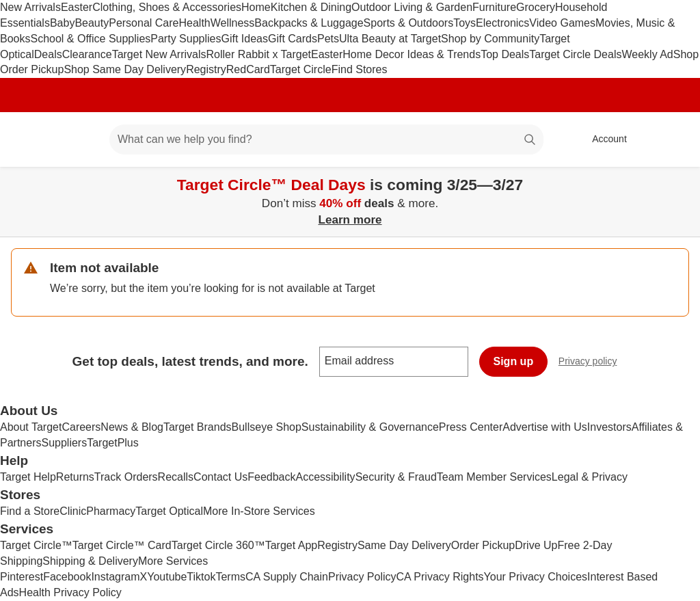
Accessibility (325, 477)
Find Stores (360, 69)
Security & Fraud (396, 477)
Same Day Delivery (404, 545)
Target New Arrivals (159, 54)
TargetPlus (113, 443)
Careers (81, 427)
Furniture (494, 7)
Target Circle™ (36, 545)
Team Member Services (494, 477)
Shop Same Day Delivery (125, 69)
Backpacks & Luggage (309, 23)
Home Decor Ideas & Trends (412, 54)
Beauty (92, 23)
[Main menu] (78, 139)
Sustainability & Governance (370, 427)
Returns (75, 477)
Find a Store (30, 511)
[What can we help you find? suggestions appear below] (326, 139)
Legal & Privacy (590, 477)
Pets (328, 39)
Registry (206, 69)
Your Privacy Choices (536, 577)
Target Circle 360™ (218, 545)
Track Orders (126, 477)
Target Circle (301, 69)
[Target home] (30, 139)
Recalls (176, 477)
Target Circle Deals (575, 54)
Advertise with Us (545, 427)
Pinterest (22, 577)
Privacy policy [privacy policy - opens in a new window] (593, 363)
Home (256, 7)
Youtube (167, 577)
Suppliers (64, 443)
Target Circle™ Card (122, 545)
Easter (77, 7)
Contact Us (220, 477)
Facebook (67, 577)
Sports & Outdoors (409, 23)
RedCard (248, 69)
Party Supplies (186, 39)
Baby (62, 23)
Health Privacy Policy (70, 592)
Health (194, 23)
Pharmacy (111, 511)
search (530, 141)
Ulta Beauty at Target (390, 39)
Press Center (471, 427)
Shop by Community (490, 39)
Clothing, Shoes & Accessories (167, 7)
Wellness (233, 23)
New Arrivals (30, 7)
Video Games (562, 23)
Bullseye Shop (267, 427)
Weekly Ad (647, 54)
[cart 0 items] (671, 139)
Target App (292, 545)
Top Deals (505, 54)
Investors (609, 427)
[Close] (681, 183)
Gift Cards (293, 39)
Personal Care (144, 23)
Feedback (271, 477)
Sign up (514, 361)
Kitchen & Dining (311, 7)
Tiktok (201, 577)
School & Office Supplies (90, 39)
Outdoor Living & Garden (412, 7)
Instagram (115, 577)
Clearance (87, 54)
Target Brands (198, 427)
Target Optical (169, 511)
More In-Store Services (259, 511)
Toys (465, 23)
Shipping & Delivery (90, 561)
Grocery (536, 7)
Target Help (28, 477)
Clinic (73, 511)
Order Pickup (483, 545)
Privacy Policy (362, 577)
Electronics (502, 23)
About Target (31, 427)
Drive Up (536, 545)
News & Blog (132, 427)
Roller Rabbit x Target (258, 54)
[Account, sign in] (603, 139)
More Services (173, 561)
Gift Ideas (244, 39)
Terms (230, 577)
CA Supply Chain (287, 577)
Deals (48, 54)
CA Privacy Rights (440, 577)
